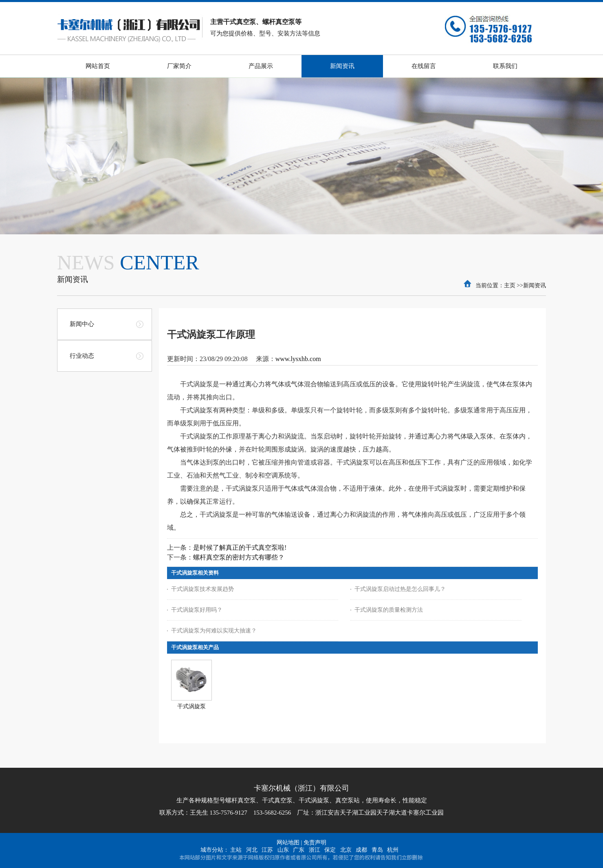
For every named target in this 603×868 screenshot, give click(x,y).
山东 (283, 850)
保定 (330, 850)
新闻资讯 (535, 285)
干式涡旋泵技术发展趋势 (202, 589)
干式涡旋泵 (191, 706)
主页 (510, 285)
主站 (236, 850)
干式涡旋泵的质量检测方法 (389, 610)
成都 (361, 850)
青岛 (377, 850)
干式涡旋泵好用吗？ (197, 610)
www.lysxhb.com (298, 359)
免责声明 (315, 843)
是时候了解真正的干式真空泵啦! (240, 547)
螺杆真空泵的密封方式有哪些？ (239, 557)
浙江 (315, 850)
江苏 (267, 850)
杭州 (393, 850)
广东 (299, 850)
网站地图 (288, 843)
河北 (252, 850)
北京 (346, 850)
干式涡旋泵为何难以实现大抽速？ (214, 631)
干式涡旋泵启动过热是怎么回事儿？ (400, 589)
